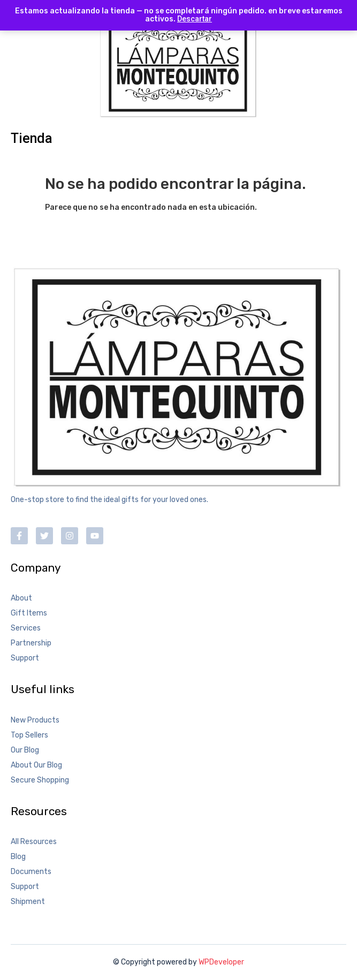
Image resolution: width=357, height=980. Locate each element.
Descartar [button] (195, 19)
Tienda (32, 138)
